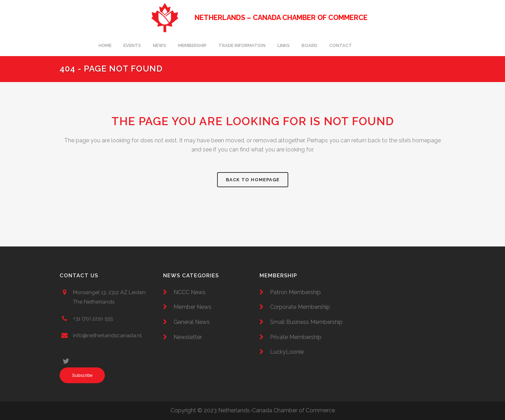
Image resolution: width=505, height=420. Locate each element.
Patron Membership (295, 292)
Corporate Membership (300, 307)
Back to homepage (253, 180)
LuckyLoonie (287, 352)
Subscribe (82, 375)
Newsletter (188, 337)
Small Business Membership (306, 322)
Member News (193, 307)
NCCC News (190, 292)
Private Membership (296, 337)
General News (192, 322)
